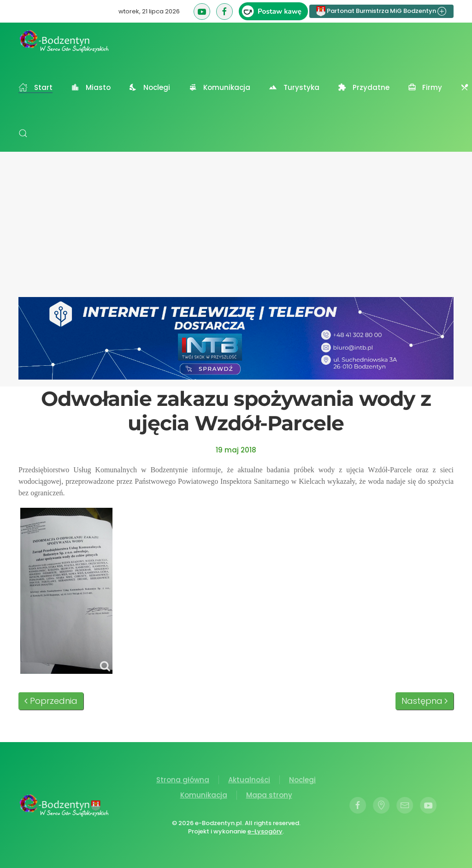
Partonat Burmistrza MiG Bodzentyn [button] (381, 11)
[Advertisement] (236, 228)
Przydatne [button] (364, 87)
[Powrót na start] (65, 41)
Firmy (425, 87)
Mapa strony (269, 796)
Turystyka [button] (294, 87)
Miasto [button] (91, 87)
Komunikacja (204, 796)
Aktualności (249, 781)
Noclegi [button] (150, 87)
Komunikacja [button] (219, 87)
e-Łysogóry (264, 831)
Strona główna (183, 781)
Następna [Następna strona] (425, 701)
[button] (23, 133)
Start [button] (35, 87)
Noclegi (302, 781)
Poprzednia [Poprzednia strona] (51, 701)
